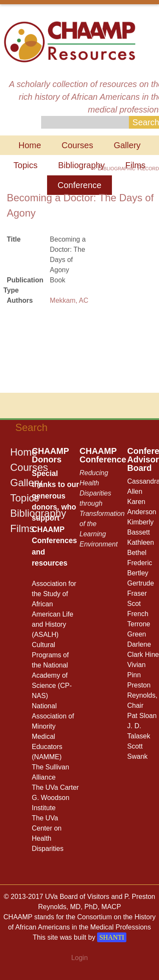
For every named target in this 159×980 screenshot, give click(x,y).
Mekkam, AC (69, 300)
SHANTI (112, 937)
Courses (77, 145)
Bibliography (81, 165)
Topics (26, 165)
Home (29, 145)
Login (79, 958)
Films (22, 528)
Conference (79, 185)
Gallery (127, 145)
